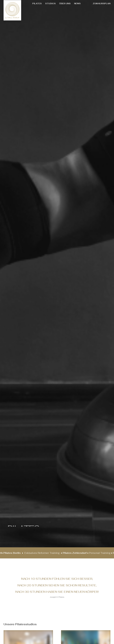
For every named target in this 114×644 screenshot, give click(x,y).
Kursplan (42, 577)
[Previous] (103, 239)
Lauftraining (44, 294)
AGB (40, 590)
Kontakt (41, 587)
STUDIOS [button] (50, 4)
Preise (41, 580)
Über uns (42, 561)
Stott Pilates (80, 294)
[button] (13, 223)
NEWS (77, 4)
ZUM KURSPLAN (102, 4)
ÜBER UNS (65, 4)
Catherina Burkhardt (44, 357)
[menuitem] (37, 4)
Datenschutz (44, 584)
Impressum (43, 593)
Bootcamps (8, 294)
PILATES (37, 4)
